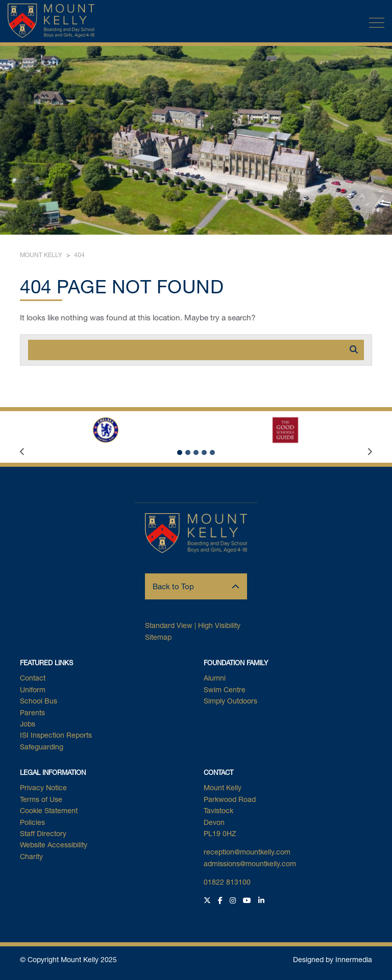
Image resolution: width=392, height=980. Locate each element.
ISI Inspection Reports (56, 735)
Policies (32, 822)
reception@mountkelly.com (247, 852)
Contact (33, 678)
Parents (32, 712)
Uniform (33, 689)
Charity (31, 856)
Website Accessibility (54, 845)
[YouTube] (248, 900)
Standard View (169, 625)
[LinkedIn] (263, 900)
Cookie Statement (49, 810)
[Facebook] (222, 900)
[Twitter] (209, 900)
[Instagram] (234, 900)
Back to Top (196, 586)
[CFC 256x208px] (106, 430)
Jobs (28, 724)
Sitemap (158, 637)
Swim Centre (225, 689)
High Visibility (219, 625)
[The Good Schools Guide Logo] (285, 430)
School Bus (39, 701)
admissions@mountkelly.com (250, 863)
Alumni (215, 678)
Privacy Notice (43, 787)
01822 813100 (227, 882)
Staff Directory (43, 833)
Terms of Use (41, 799)
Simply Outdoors (230, 701)
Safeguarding (42, 747)
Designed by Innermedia (333, 959)
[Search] (186, 350)
